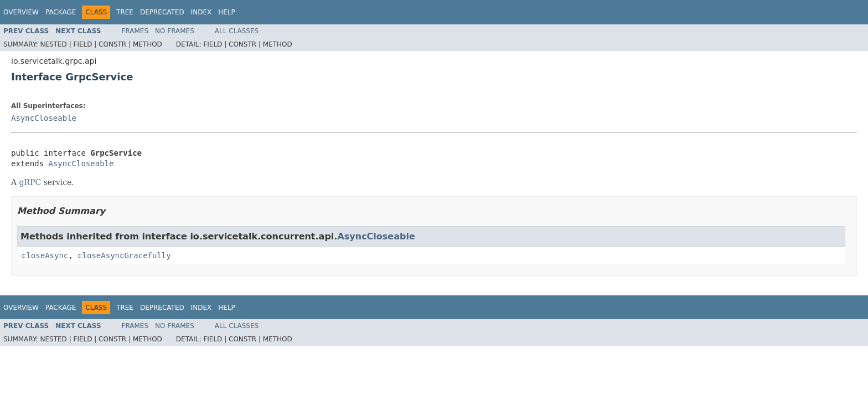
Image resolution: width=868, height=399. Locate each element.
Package (61, 12)
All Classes (237, 31)
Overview (21, 12)
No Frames (175, 31)
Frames (135, 31)
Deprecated (162, 12)
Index (201, 12)
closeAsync (45, 255)
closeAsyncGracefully (124, 255)
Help (227, 12)
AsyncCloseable (44, 118)
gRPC (30, 182)
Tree (125, 12)
